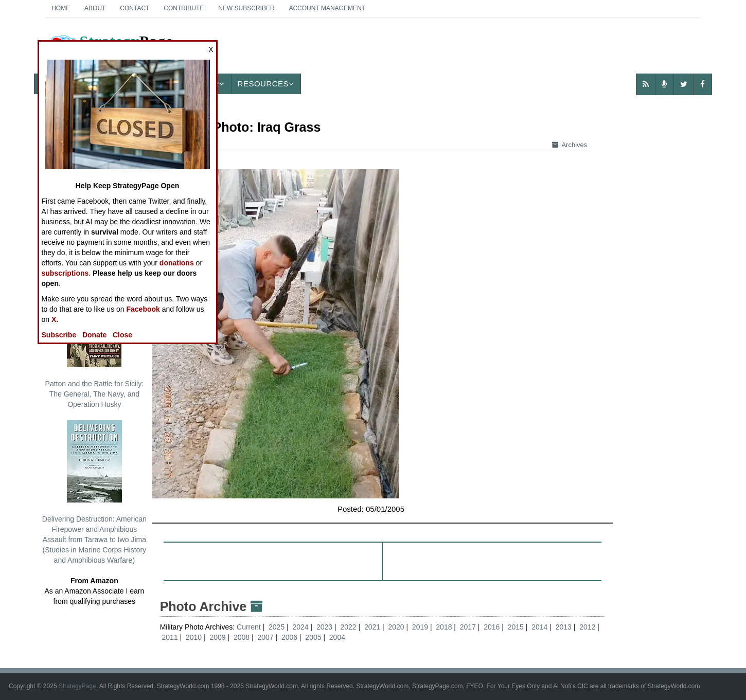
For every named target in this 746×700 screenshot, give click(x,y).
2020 (396, 627)
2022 (348, 627)
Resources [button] (266, 84)
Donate (94, 335)
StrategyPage (77, 686)
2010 (194, 637)
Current (250, 627)
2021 (372, 627)
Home (61, 8)
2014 (539, 627)
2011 (170, 637)
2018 (444, 627)
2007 (265, 637)
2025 (277, 627)
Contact (135, 8)
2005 (313, 637)
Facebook (143, 309)
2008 (242, 637)
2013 (564, 627)
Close (122, 335)
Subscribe (59, 335)
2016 (492, 627)
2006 (289, 637)
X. (55, 319)
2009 (217, 637)
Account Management (327, 8)
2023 (324, 627)
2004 (337, 637)
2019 (420, 627)
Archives (570, 145)
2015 (516, 627)
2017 (468, 627)
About (95, 8)
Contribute (184, 8)
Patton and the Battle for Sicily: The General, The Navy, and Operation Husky (94, 347)
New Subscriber (246, 8)
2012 (587, 627)
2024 (301, 627)
